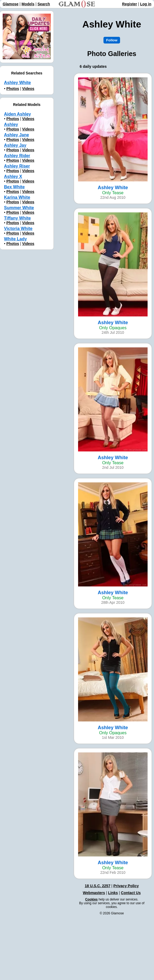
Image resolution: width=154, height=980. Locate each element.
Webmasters (94, 893)
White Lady (15, 239)
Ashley (11, 124)
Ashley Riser (17, 166)
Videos (28, 89)
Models (28, 4)
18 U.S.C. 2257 (98, 886)
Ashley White (17, 83)
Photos (13, 89)
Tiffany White (17, 218)
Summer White (19, 208)
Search (44, 4)
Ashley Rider (17, 156)
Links (113, 893)
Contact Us (131, 893)
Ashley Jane (16, 135)
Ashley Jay (15, 145)
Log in (146, 4)
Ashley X (13, 176)
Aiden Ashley (18, 114)
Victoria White (18, 229)
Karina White (17, 197)
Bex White (14, 187)
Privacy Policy (126, 886)
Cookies (92, 899)
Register (130, 4)
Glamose (11, 4)
